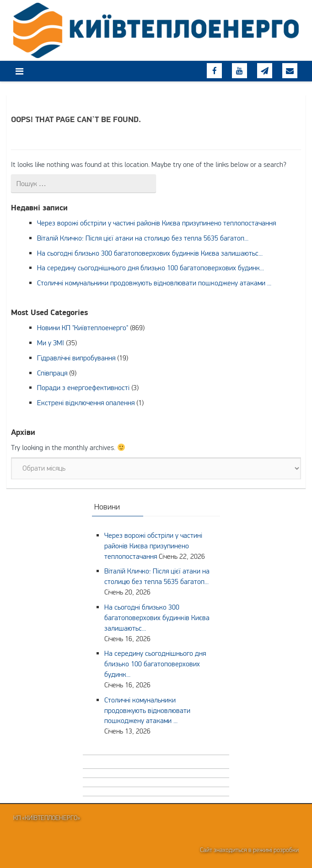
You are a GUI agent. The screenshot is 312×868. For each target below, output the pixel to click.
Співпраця (52, 373)
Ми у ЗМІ (51, 343)
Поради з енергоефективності (83, 387)
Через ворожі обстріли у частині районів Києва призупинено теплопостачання (156, 223)
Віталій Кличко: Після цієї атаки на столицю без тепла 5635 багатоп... (143, 238)
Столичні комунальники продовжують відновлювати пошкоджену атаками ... (154, 283)
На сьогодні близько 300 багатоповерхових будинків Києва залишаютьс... (150, 253)
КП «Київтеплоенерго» (47, 818)
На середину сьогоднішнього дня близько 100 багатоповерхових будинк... (151, 268)
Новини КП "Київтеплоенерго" (83, 327)
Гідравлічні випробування (76, 358)
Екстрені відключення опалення (86, 402)
